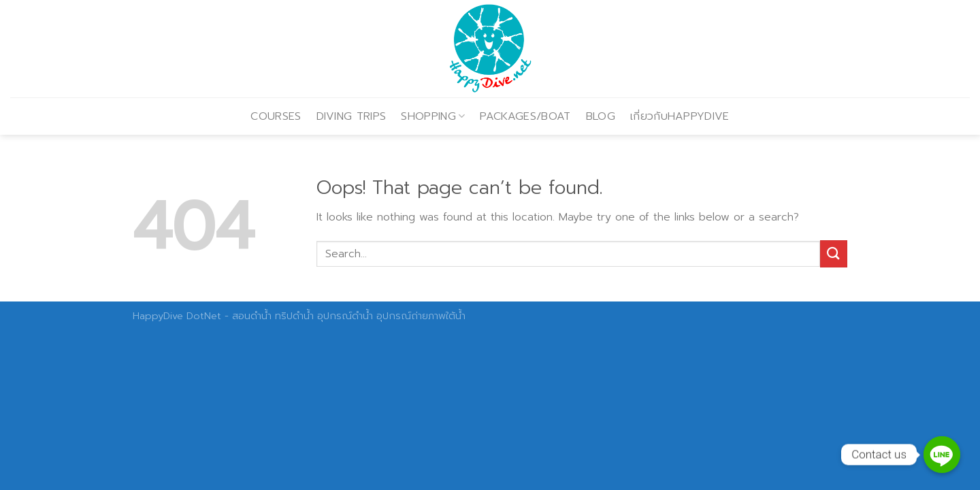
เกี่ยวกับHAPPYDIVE (680, 116)
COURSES (276, 116)
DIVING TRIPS (352, 116)
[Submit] (834, 254)
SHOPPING (433, 116)
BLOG (601, 116)
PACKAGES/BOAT (525, 116)
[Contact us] (942, 455)
